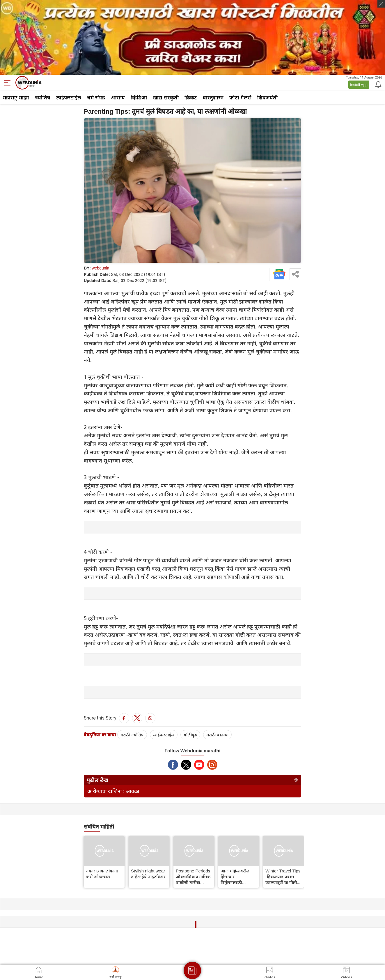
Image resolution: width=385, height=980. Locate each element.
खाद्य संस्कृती (166, 97)
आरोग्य (118, 97)
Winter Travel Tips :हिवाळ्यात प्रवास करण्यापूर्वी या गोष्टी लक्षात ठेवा (283, 877)
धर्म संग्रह (96, 97)
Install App (359, 85)
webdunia (100, 268)
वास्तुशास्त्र (213, 97)
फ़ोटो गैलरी (240, 97)
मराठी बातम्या (217, 735)
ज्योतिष (43, 97)
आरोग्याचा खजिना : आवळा (113, 791)
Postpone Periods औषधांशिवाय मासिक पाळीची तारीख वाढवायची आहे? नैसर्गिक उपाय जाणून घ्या (193, 877)
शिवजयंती (267, 97)
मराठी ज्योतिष (132, 735)
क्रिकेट (191, 97)
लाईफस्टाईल (69, 97)
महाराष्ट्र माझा (16, 97)
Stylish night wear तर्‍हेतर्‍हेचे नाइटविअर (148, 874)
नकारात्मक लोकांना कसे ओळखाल (102, 874)
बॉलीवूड (190, 735)
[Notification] (378, 84)
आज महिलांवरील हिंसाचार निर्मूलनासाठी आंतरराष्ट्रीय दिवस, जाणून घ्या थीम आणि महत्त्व (238, 877)
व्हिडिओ (139, 97)
